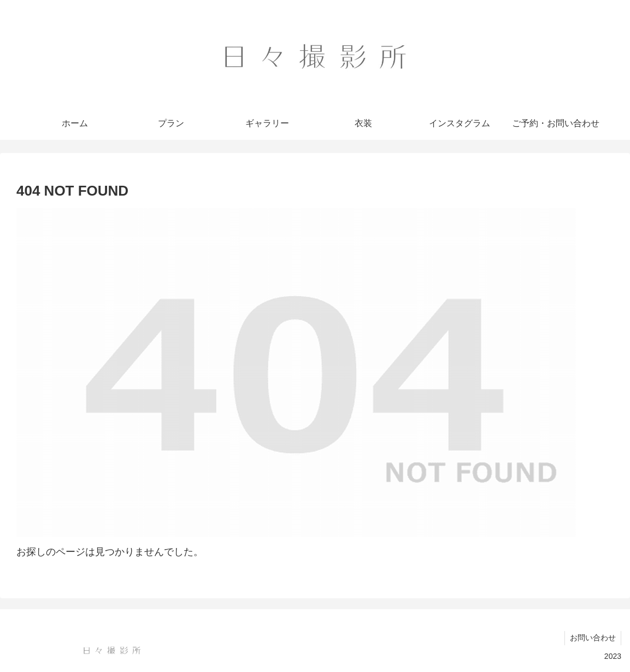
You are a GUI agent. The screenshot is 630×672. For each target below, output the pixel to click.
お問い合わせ (592, 638)
